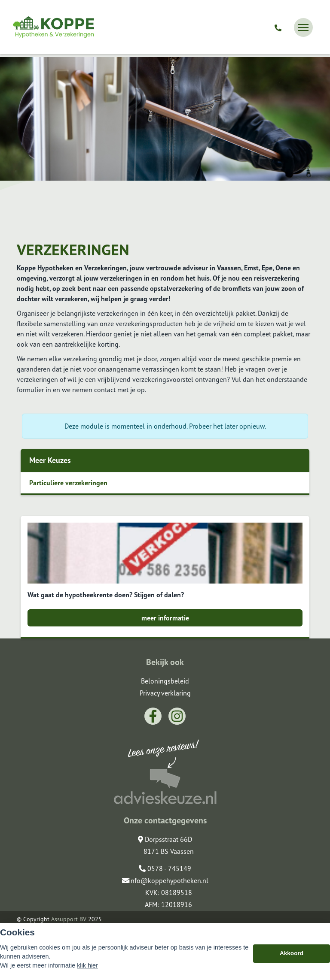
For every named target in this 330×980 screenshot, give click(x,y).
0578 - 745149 (165, 868)
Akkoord (292, 953)
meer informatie (165, 618)
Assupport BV (69, 919)
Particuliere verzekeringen (68, 483)
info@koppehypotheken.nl (165, 880)
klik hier (87, 965)
